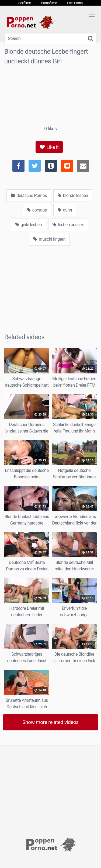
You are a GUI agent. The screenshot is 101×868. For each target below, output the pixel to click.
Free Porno (75, 3)
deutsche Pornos (29, 195)
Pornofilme (49, 3)
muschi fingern (49, 239)
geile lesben (29, 225)
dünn (65, 210)
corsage (37, 210)
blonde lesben (73, 195)
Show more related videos (50, 722)
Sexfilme (25, 3)
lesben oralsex (68, 225)
